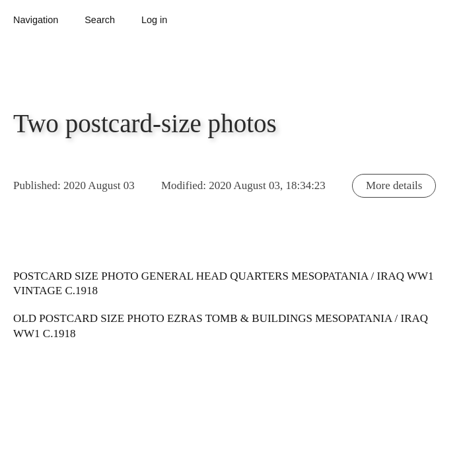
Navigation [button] (36, 20)
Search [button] (100, 20)
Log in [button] (154, 20)
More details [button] (394, 185)
